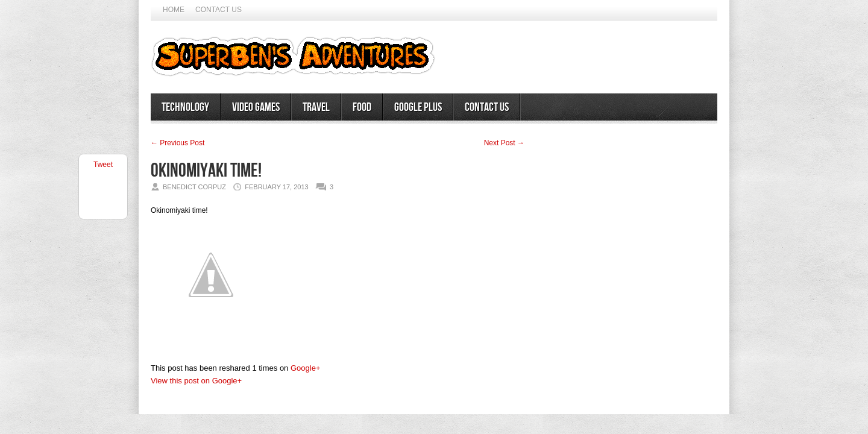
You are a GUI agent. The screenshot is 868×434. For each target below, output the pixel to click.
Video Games (256, 107)
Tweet (103, 165)
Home (174, 10)
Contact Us (219, 10)
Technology (185, 107)
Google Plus (418, 107)
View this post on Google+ (196, 381)
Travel (316, 107)
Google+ (306, 368)
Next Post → (504, 143)
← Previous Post (178, 143)
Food (362, 107)
